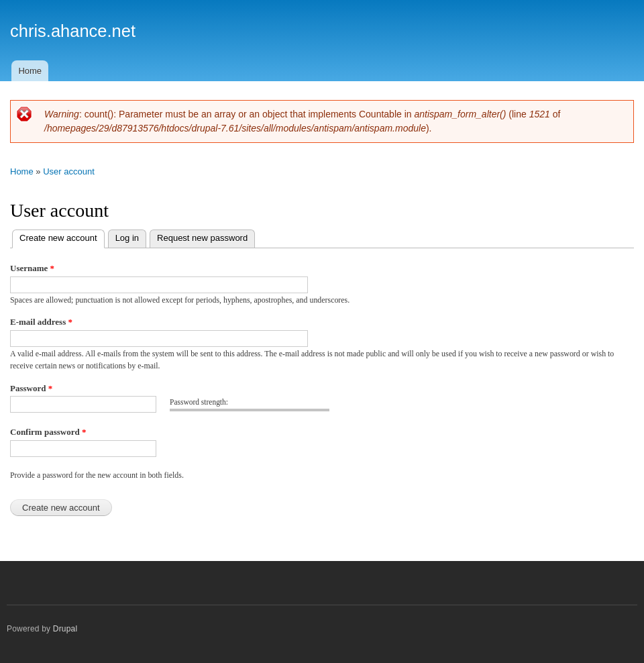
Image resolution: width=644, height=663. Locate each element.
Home (30, 71)
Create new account (62, 237)
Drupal (65, 629)
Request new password (202, 238)
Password (31, 388)
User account (69, 171)
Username (32, 268)
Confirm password (48, 432)
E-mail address (41, 322)
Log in (127, 238)
